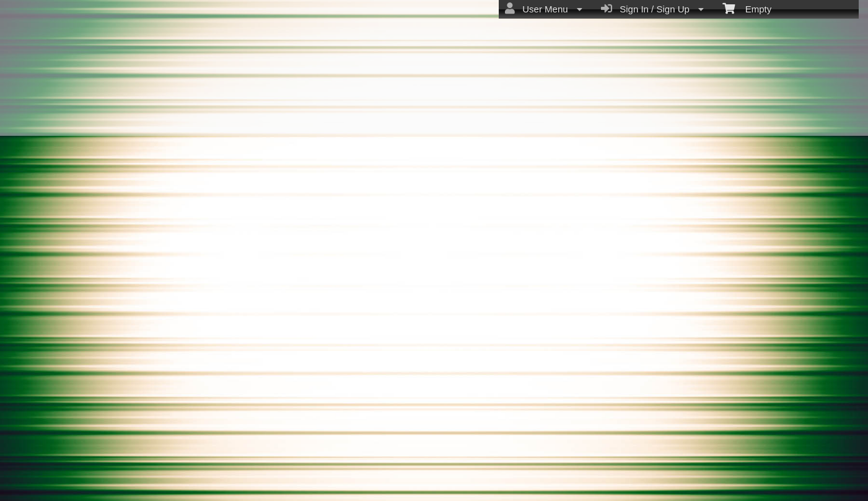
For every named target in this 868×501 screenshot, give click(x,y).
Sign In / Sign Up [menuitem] (652, 9)
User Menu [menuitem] (544, 9)
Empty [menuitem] (747, 8)
